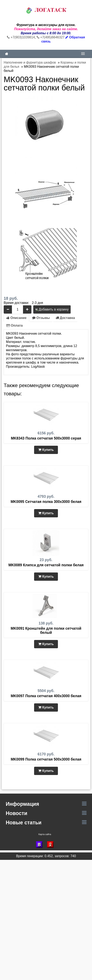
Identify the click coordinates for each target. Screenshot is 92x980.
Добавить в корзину (52, 309)
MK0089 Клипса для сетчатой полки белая (46, 565)
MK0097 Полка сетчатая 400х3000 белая (46, 696)
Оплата (14, 325)
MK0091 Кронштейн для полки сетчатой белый (46, 630)
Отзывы (41, 318)
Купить (46, 450)
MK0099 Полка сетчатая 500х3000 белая (46, 759)
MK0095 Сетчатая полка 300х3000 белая (46, 502)
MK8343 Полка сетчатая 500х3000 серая (46, 438)
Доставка (65, 318)
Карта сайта (45, 834)
